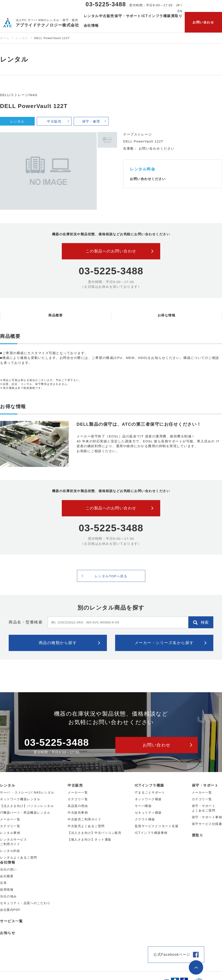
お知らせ (8, 933)
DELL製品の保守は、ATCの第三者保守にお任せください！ (139, 424)
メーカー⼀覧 (10, 819)
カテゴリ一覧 (202, 799)
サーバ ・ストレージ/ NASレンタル (27, 792)
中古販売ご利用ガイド (84, 819)
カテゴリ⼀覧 (10, 826)
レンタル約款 (10, 851)
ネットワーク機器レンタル (20, 799)
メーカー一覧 (202, 792)
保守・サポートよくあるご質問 (204, 808)
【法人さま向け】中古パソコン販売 (95, 833)
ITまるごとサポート (150, 792)
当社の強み (8, 896)
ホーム (5, 38)
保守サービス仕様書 (207, 824)
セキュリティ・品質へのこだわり (25, 903)
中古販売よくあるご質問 (86, 826)
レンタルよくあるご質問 (19, 857)
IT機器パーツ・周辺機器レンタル (25, 813)
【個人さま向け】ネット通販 (90, 839)
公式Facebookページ (172, 955)
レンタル (22, 38)
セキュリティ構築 (148, 813)
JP (178, 5)
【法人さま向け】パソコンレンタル (27, 806)
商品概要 (55, 315)
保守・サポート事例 (207, 817)
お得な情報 (167, 315)
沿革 (3, 883)
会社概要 (7, 876)
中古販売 (54, 121)
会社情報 (8, 862)
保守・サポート (205, 785)
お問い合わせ (203, 22)
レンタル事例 (10, 833)
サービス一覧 (11, 921)
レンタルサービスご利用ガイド (13, 842)
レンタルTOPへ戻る (111, 576)
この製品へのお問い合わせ (111, 251)
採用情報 (7, 890)
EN (180, 11)
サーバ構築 (143, 806)
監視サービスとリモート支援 (157, 826)
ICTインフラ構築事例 (151, 833)
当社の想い (8, 869)
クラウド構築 (145, 819)
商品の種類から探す (58, 643)
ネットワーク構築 (148, 799)
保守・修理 (91, 121)
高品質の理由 (78, 806)
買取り (177, 16)
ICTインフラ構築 (149, 785)
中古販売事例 (78, 813)
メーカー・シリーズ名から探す (164, 643)
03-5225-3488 (106, 4)
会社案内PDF (10, 910)
